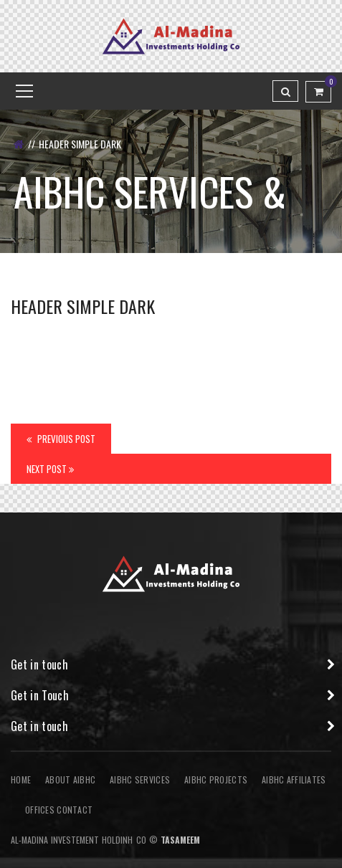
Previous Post (61, 439)
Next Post (50, 469)
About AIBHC (70, 779)
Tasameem (180, 840)
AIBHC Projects (216, 779)
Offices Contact (59, 810)
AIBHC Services (140, 779)
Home (21, 779)
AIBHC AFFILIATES (294, 779)
